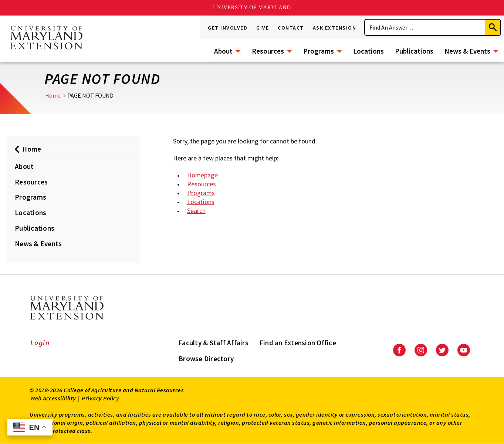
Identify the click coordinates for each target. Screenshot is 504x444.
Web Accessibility (53, 398)
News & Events (467, 51)
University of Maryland (252, 8)
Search (196, 211)
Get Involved (228, 28)
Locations (368, 51)
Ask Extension (335, 28)
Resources (268, 51)
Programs (319, 51)
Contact (291, 28)
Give (263, 28)
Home (53, 95)
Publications (414, 51)
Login (40, 343)
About (223, 51)
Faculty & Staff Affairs (214, 343)
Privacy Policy (100, 398)
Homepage (202, 175)
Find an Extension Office (298, 343)
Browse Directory (206, 359)
